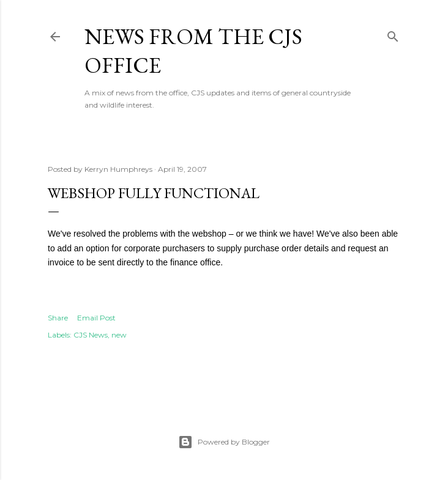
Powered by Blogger (224, 442)
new (119, 335)
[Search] (393, 34)
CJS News (91, 335)
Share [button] (58, 318)
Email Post (96, 318)
